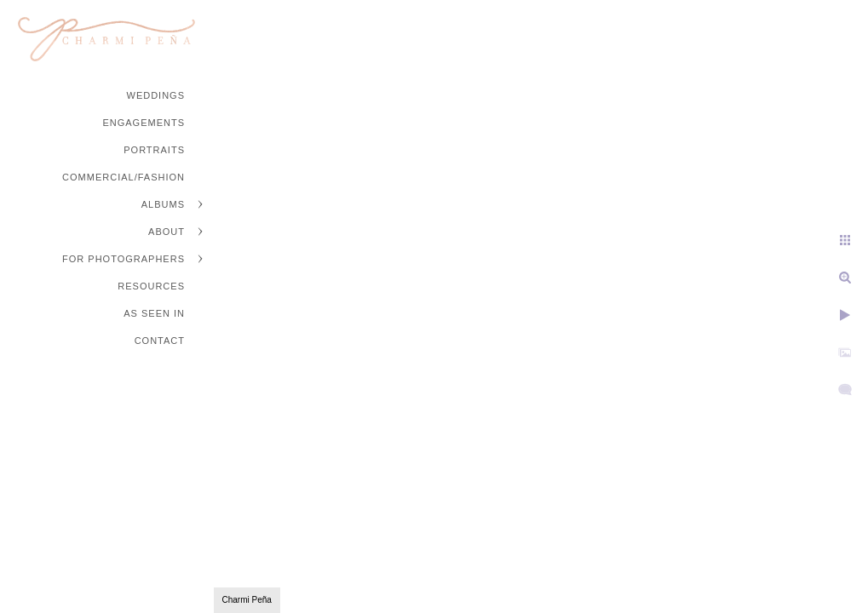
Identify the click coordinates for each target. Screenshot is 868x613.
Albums (163, 204)
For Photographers (124, 259)
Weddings (156, 95)
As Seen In (154, 313)
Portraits (154, 150)
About (167, 232)
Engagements (144, 123)
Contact (160, 341)
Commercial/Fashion (124, 177)
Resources (151, 286)
